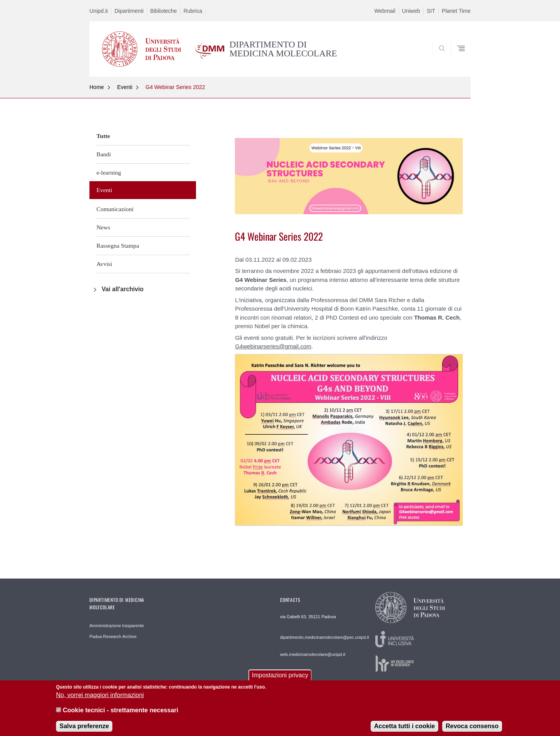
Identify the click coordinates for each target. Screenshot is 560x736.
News (103, 227)
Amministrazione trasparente (117, 626)
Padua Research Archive (113, 636)
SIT (431, 11)
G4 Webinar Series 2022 (175, 87)
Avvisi (104, 264)
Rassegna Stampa (118, 246)
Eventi (125, 87)
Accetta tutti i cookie (404, 730)
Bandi (104, 154)
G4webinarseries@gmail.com (273, 346)
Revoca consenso (472, 730)
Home (97, 87)
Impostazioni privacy (280, 679)
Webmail (385, 11)
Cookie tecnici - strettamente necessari (120, 714)
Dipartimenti (129, 11)
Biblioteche (164, 11)
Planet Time (456, 11)
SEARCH (457, 58)
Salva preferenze (84, 730)
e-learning (109, 172)
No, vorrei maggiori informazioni (100, 699)
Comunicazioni (115, 209)
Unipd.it (99, 11)
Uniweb (411, 11)
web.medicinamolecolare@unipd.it (313, 654)
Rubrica (193, 11)
